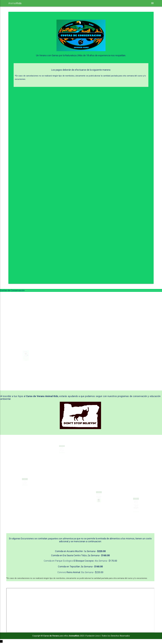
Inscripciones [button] (138, 3)
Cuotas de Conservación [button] (112, 3)
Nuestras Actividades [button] (55, 3)
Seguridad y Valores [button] (83, 3)
